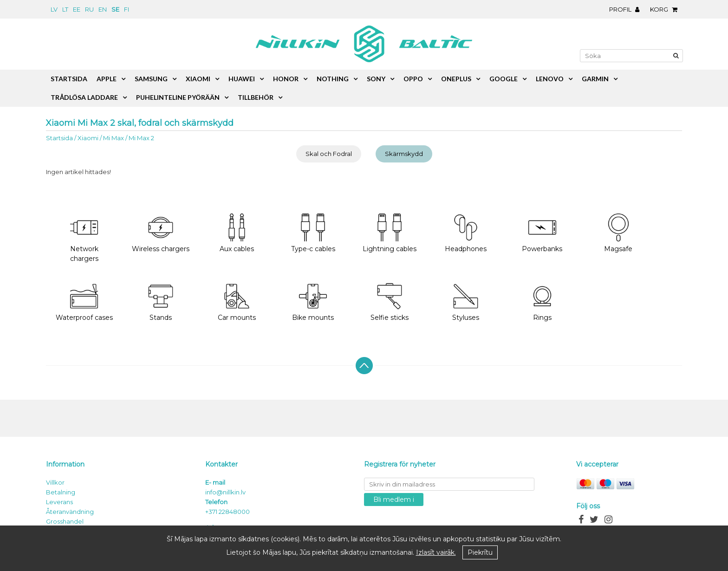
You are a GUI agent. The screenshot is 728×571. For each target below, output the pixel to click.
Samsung (151, 79)
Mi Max (114, 138)
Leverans (59, 502)
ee (77, 9)
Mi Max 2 (141, 138)
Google (504, 79)
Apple (107, 79)
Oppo (413, 79)
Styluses (466, 302)
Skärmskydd (404, 154)
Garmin (595, 79)
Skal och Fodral (329, 154)
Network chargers (84, 238)
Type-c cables (313, 233)
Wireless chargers (161, 233)
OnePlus (456, 79)
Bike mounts (313, 302)
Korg (666, 9)
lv (54, 9)
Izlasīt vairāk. (436, 552)
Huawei (242, 79)
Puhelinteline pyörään (178, 97)
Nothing (333, 79)
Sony (376, 79)
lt (65, 9)
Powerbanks (542, 233)
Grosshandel (65, 521)
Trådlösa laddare (84, 97)
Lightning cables (390, 233)
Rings (542, 302)
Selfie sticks (390, 302)
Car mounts (237, 302)
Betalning (61, 492)
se (115, 9)
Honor (286, 79)
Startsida (59, 138)
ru (89, 9)
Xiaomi (88, 138)
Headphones (466, 233)
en (103, 9)
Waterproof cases (84, 302)
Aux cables (237, 233)
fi (127, 9)
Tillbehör (256, 97)
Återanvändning (70, 512)
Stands (161, 302)
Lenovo (550, 79)
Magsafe (618, 233)
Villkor (55, 482)
